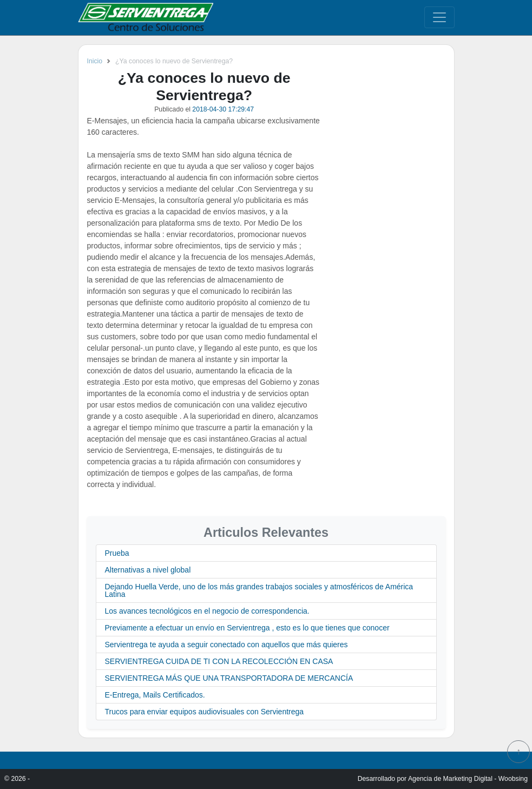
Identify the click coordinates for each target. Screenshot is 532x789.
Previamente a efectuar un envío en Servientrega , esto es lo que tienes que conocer (247, 628)
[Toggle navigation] (439, 17)
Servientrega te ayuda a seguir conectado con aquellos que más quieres (226, 645)
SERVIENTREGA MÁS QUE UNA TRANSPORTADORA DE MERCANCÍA (229, 678)
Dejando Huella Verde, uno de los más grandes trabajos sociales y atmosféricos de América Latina (259, 590)
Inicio (95, 61)
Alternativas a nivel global (148, 570)
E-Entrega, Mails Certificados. (155, 695)
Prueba (117, 553)
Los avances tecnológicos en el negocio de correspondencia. (207, 611)
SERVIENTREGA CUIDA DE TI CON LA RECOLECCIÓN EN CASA (219, 661)
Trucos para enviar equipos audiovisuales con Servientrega (205, 712)
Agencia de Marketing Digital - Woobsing (468, 779)
